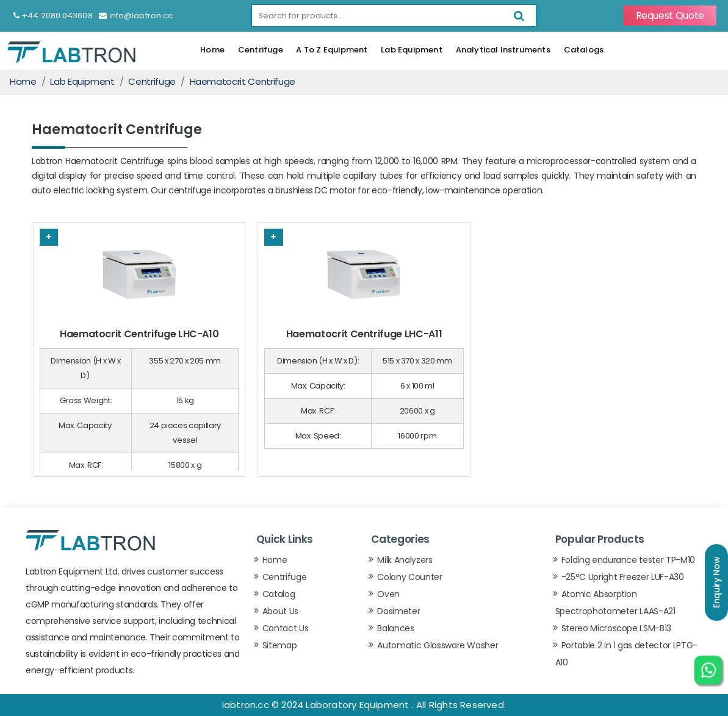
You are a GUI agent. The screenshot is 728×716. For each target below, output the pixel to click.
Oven (388, 594)
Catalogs (584, 50)
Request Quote (670, 16)
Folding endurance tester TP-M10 (628, 560)
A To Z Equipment (332, 50)
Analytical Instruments (503, 50)
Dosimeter (398, 611)
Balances (395, 628)
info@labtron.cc (136, 16)
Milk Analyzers (405, 560)
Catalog (279, 594)
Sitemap (280, 645)
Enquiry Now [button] (716, 582)
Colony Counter (409, 577)
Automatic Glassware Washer (438, 645)
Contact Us (286, 628)
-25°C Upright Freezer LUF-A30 (623, 577)
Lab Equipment (412, 50)
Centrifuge (261, 50)
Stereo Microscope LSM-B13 (616, 628)
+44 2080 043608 (53, 16)
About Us (280, 611)
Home (212, 50)
